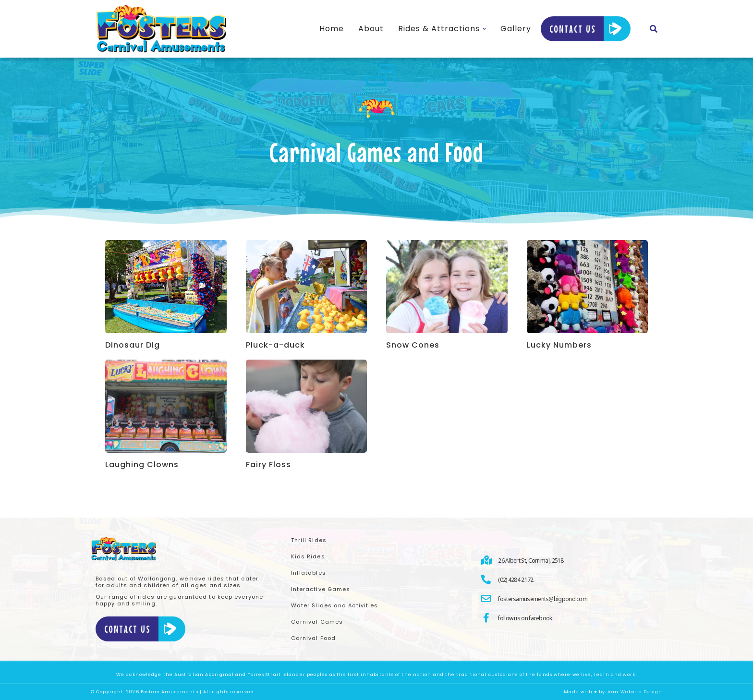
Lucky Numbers (559, 345)
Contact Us (586, 29)
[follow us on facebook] (572, 618)
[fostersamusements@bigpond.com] (572, 599)
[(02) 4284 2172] (572, 579)
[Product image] (166, 287)
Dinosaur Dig (133, 345)
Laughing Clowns (142, 465)
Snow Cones (413, 345)
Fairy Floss (268, 465)
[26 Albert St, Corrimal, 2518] (572, 560)
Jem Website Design (634, 692)
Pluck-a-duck (275, 345)
